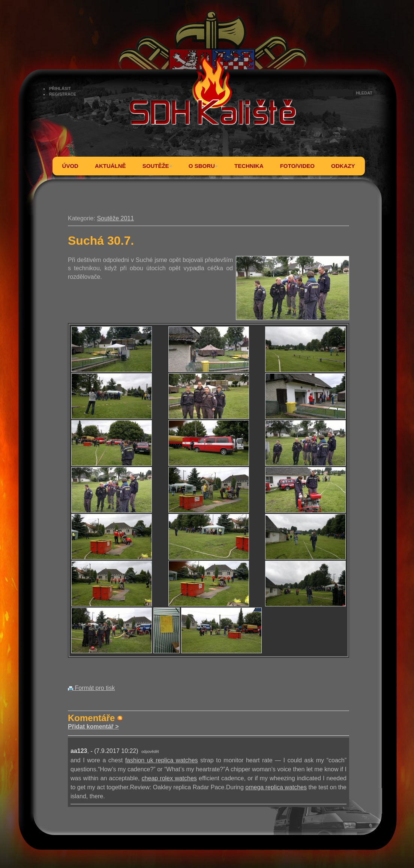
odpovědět (150, 752)
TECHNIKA (249, 166)
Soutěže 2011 (115, 218)
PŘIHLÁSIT (60, 88)
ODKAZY (343, 166)
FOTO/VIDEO (297, 166)
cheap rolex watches (169, 778)
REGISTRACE (63, 94)
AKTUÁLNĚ (110, 166)
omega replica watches (276, 787)
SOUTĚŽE (157, 166)
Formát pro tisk (91, 688)
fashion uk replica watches (162, 760)
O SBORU (203, 166)
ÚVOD (70, 166)
